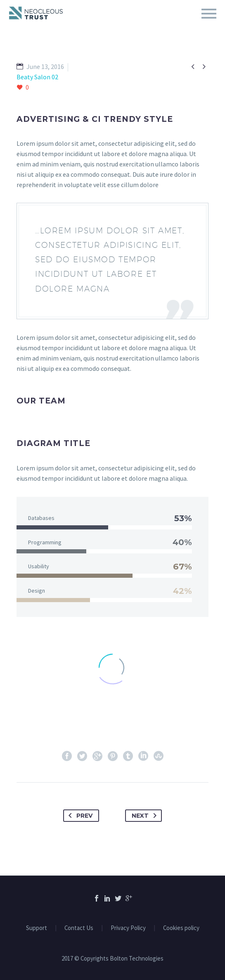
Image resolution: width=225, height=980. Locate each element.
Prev (79, 816)
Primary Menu (209, 14)
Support (37, 928)
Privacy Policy (128, 928)
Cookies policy (181, 928)
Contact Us (79, 928)
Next (146, 816)
